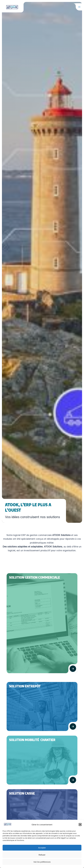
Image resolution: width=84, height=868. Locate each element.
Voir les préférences (42, 862)
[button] (80, 825)
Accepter (42, 848)
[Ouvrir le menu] (79, 7)
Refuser (42, 855)
